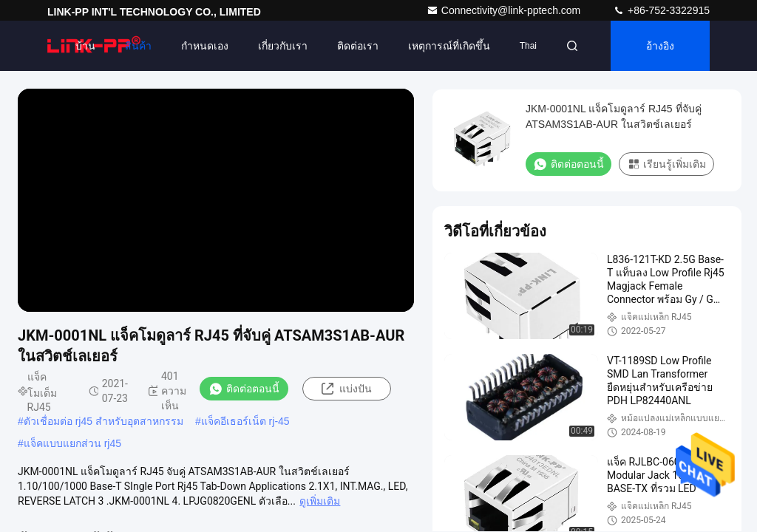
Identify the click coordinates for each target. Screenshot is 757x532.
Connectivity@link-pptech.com (505, 10)
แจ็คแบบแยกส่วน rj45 (72, 443)
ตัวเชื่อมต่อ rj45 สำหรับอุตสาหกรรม (103, 421)
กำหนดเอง (205, 46)
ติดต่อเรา (358, 46)
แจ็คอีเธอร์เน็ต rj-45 (245, 421)
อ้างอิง (660, 46)
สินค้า (138, 46)
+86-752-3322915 (661, 10)
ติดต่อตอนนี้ (244, 389)
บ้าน (85, 46)
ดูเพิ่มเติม (320, 501)
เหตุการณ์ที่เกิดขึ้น (449, 46)
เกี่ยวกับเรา (283, 46)
